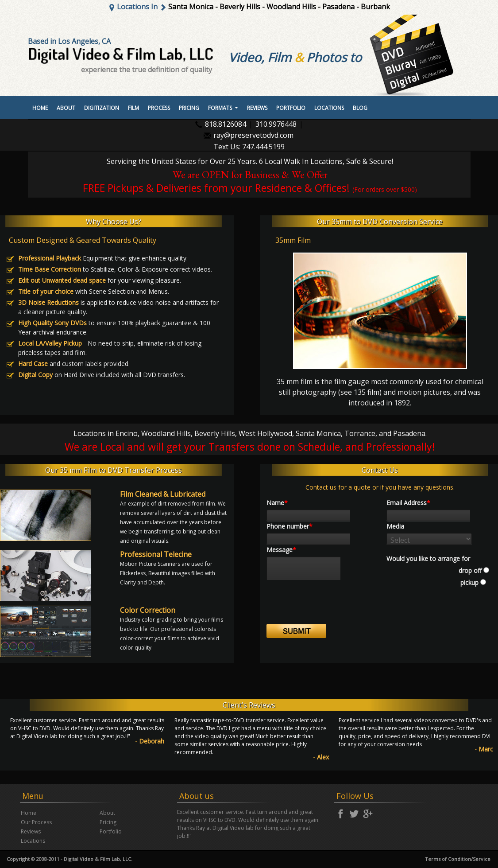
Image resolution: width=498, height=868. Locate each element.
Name (277, 503)
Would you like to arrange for (428, 559)
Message (281, 550)
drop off (470, 570)
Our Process (36, 822)
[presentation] (334, 607)
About (66, 108)
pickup (469, 582)
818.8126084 (226, 124)
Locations (329, 108)
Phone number (290, 526)
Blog (360, 108)
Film (133, 108)
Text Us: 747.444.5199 (249, 147)
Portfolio (111, 831)
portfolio (291, 108)
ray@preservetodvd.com (253, 135)
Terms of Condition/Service (458, 859)
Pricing (189, 108)
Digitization (102, 108)
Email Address (408, 503)
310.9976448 (276, 124)
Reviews (257, 108)
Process (159, 108)
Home (40, 108)
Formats (224, 110)
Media (395, 526)
